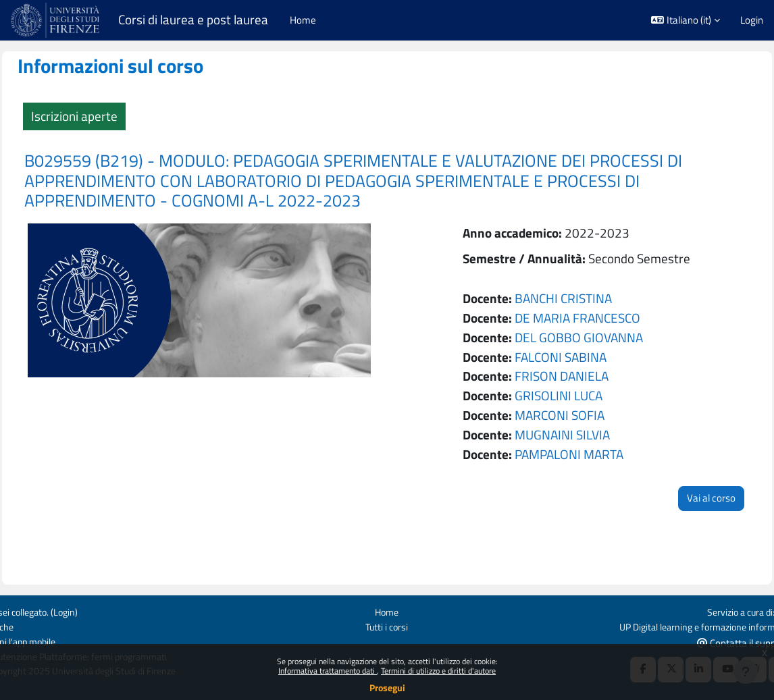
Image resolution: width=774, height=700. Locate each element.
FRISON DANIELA (556, 376)
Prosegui (387, 688)
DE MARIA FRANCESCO (571, 318)
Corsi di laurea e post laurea (193, 20)
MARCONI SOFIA (553, 415)
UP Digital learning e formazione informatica (670, 626)
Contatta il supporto (715, 642)
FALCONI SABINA (554, 357)
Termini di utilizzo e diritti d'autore (438, 671)
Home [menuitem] (303, 20)
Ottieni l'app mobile (51, 641)
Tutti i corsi (387, 626)
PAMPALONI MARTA (563, 454)
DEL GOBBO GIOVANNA (573, 337)
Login (752, 20)
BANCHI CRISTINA (557, 298)
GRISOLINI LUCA (552, 395)
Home (387, 611)
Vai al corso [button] (681, 498)
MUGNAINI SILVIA (556, 434)
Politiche (28, 626)
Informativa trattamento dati (328, 671)
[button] (686, 20)
